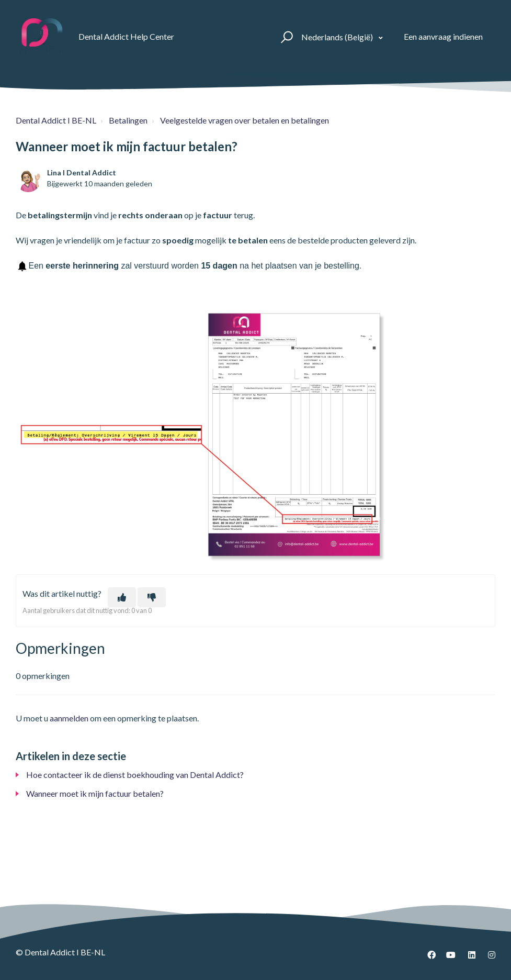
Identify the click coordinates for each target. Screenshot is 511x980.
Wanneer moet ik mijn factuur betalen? (95, 793)
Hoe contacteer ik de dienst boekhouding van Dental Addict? (135, 775)
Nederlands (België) (338, 37)
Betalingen (128, 120)
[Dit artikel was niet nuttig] (152, 597)
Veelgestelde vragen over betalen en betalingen (245, 120)
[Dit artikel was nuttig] (122, 597)
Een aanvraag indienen (443, 36)
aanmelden (69, 718)
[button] (285, 37)
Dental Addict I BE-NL (56, 120)
